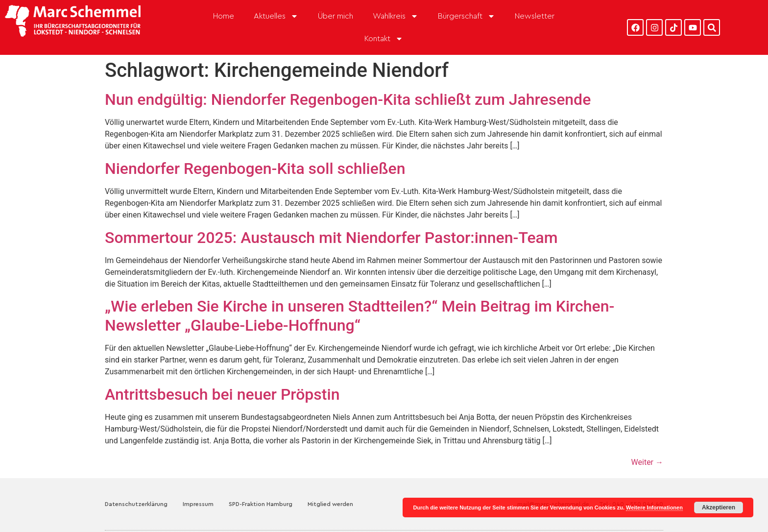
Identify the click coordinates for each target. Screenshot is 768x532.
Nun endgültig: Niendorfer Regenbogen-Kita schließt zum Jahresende (348, 99)
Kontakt (384, 39)
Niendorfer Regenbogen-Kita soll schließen (255, 169)
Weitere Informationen (654, 508)
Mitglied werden (330, 504)
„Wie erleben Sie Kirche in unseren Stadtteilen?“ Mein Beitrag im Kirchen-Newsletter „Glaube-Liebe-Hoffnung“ (360, 315)
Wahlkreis (396, 16)
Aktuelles (276, 16)
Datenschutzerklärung (136, 504)
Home (224, 16)
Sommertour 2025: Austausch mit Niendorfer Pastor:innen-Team (331, 238)
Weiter (647, 462)
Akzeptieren (719, 508)
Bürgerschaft (467, 16)
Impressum (198, 504)
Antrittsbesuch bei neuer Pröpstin (222, 394)
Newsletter (535, 16)
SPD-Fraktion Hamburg (261, 504)
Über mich (336, 16)
